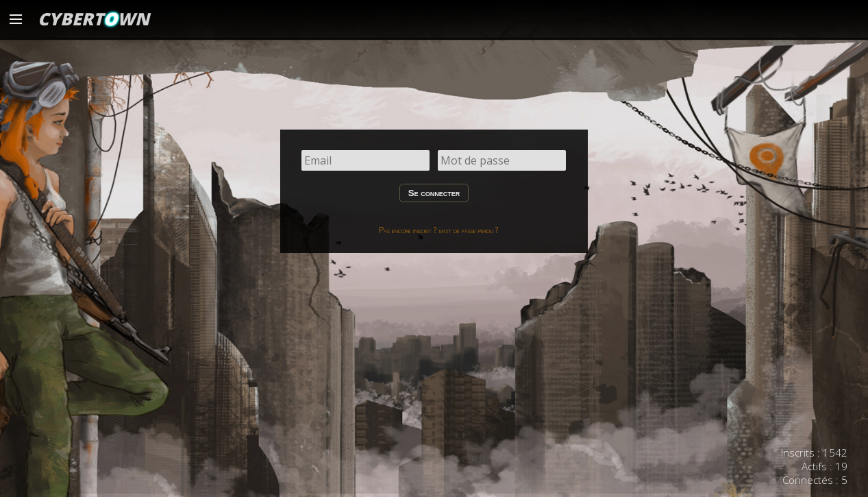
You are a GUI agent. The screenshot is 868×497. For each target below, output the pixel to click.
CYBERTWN (94, 19)
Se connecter (434, 193)
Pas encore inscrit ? (408, 230)
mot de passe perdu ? (469, 230)
